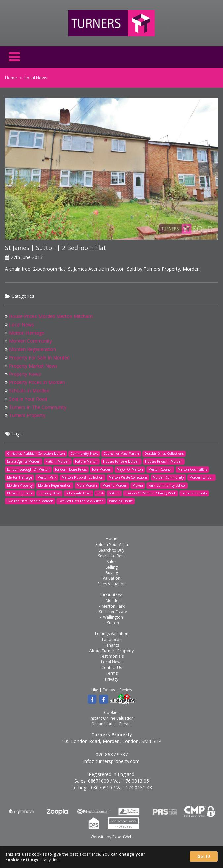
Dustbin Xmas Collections (164, 454)
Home (11, 78)
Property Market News (33, 366)
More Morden (87, 485)
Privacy (112, 679)
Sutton (114, 493)
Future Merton (86, 461)
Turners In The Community (38, 407)
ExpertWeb (123, 837)
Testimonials (112, 656)
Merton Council (160, 469)
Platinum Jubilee (20, 493)
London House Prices (71, 469)
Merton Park (47, 477)
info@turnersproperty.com (111, 761)
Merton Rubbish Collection (83, 477)
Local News (21, 324)
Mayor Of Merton (130, 469)
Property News (25, 374)
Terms (112, 673)
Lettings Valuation (112, 633)
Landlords (112, 639)
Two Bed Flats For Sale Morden (30, 501)
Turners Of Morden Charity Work (150, 493)
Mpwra (138, 485)
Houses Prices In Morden (164, 461)
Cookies (112, 712)
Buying (112, 573)
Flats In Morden (58, 461)
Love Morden (102, 469)
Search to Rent (111, 556)
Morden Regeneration (32, 349)
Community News (84, 454)
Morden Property (20, 485)
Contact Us (112, 668)
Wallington (113, 617)
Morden (113, 600)
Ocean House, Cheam (111, 724)
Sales (111, 561)
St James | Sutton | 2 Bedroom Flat (56, 248)
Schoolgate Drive (78, 493)
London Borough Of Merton (28, 469)
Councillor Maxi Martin (121, 454)
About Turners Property (111, 651)
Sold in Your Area (112, 545)
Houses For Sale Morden (121, 461)
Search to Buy (111, 550)
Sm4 (100, 493)
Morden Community (30, 341)
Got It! (204, 857)
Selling (112, 567)
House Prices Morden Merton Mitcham (51, 316)
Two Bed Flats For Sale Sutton (81, 501)
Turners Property (27, 415)
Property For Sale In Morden (39, 357)
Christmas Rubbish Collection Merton (36, 454)
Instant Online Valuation (112, 718)
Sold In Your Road (28, 399)
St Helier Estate (113, 612)
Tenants (111, 645)
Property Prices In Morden (37, 382)
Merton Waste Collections (128, 477)
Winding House (121, 501)
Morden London (202, 477)
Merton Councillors (192, 469)
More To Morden (115, 485)
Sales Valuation (111, 584)
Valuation (111, 578)
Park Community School (167, 485)
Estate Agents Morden (24, 461)
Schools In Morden (29, 391)
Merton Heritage (27, 333)
